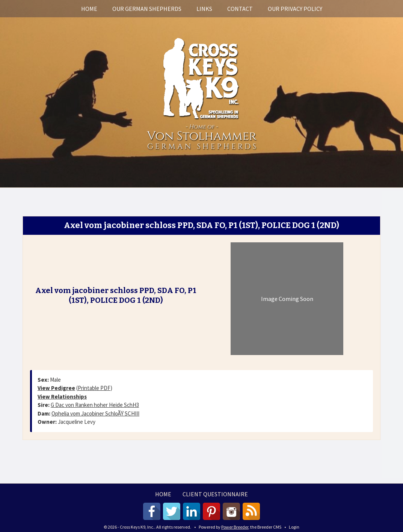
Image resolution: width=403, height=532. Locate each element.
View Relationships (62, 397)
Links (204, 9)
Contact (240, 9)
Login (294, 527)
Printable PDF (94, 388)
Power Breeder (235, 527)
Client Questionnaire (215, 494)
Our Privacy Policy (295, 9)
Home (89, 9)
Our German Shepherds (147, 9)
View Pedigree (56, 388)
